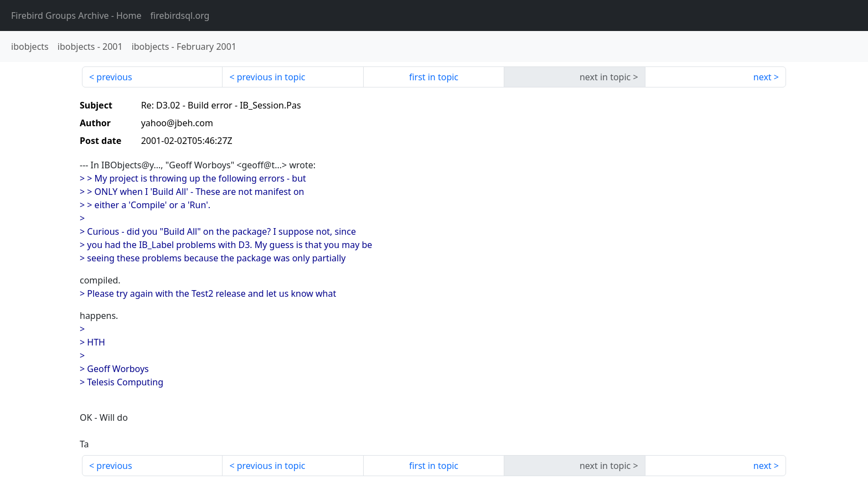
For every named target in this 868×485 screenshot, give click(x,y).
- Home (76, 16)
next (763, 77)
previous (114, 77)
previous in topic (271, 77)
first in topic (434, 77)
